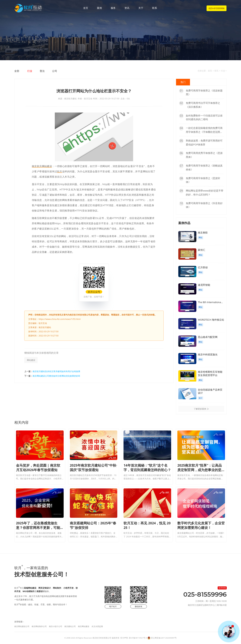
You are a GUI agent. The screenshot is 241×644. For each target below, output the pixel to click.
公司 (55, 71)
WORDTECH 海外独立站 (211, 320)
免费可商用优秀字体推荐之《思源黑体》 (201, 155)
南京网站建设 (84, 626)
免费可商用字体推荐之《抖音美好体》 (201, 205)
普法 (42, 71)
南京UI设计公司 (56, 626)
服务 (113, 8)
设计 (201, 398)
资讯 (127, 8)
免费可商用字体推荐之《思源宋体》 (200, 180)
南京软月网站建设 (42, 166)
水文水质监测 (97, 626)
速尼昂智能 (204, 285)
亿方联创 (203, 267)
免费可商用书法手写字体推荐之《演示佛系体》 (200, 105)
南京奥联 (203, 233)
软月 (60, 171)
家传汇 (202, 250)
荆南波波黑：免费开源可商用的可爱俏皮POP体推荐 (201, 142)
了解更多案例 (201, 409)
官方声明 (124, 638)
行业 (30, 71)
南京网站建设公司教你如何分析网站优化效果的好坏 (56, 376)
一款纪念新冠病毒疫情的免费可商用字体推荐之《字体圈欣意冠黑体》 (201, 130)
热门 (183, 82)
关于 (141, 8)
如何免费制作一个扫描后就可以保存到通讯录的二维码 (201, 117)
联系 (155, 8)
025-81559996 (217, 8)
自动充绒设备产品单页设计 (210, 391)
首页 (86, 8)
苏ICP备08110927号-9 (138, 638)
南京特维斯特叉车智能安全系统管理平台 (210, 373)
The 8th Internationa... (210, 302)
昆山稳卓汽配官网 (208, 337)
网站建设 (31, 360)
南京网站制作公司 (39, 626)
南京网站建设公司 (22, 626)
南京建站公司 (70, 626)
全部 (17, 71)
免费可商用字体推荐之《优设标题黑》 (201, 92)
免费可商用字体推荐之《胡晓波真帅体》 (201, 167)
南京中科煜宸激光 (208, 354)
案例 (99, 8)
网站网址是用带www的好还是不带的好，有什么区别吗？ (201, 192)
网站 (201, 238)
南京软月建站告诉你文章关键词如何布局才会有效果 (56, 371)
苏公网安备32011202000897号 (164, 638)
